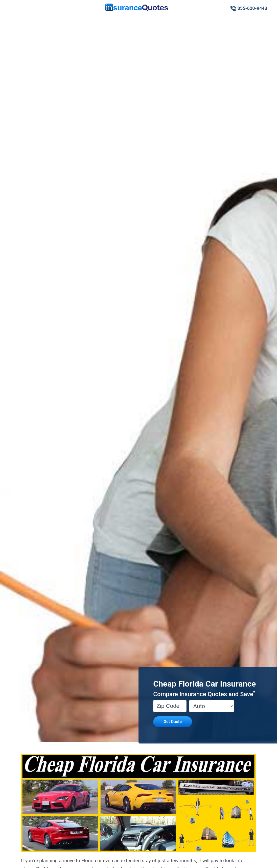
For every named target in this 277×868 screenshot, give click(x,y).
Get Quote (173, 722)
